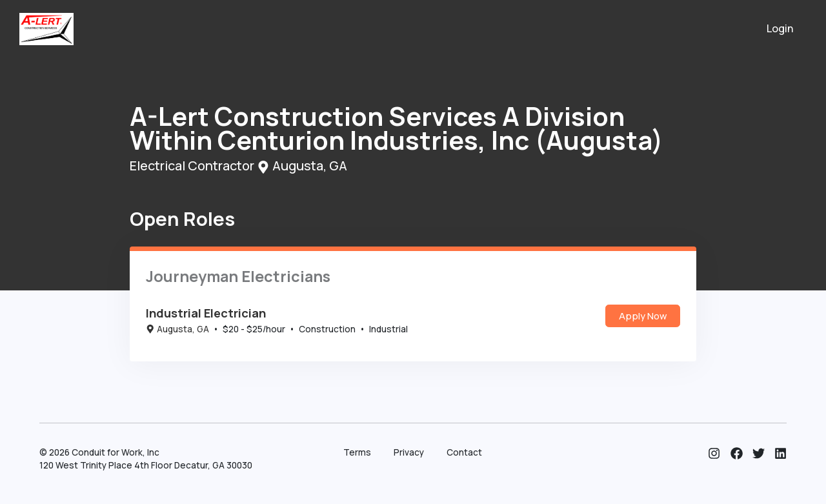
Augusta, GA (177, 329)
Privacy (409, 452)
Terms (357, 452)
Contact (464, 452)
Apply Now (643, 316)
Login (780, 28)
